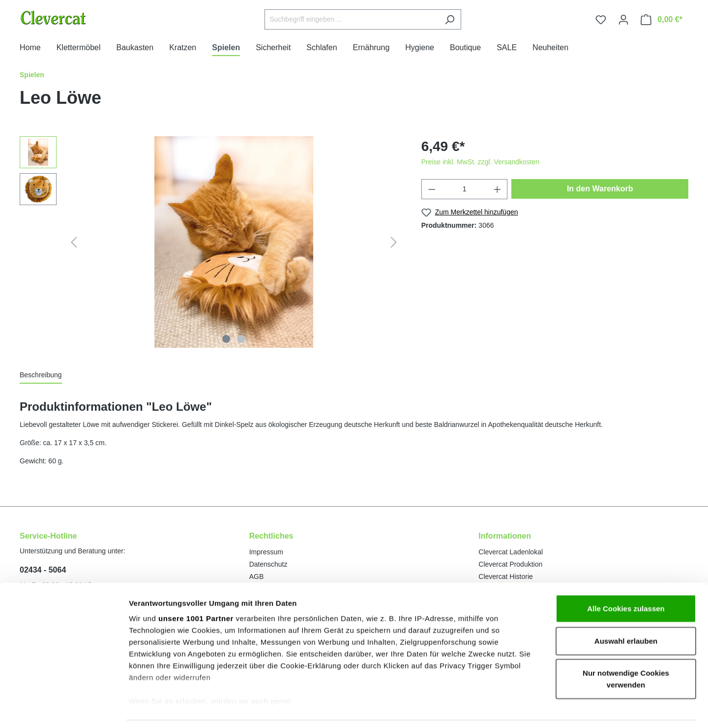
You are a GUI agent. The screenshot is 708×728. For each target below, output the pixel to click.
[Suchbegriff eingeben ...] (352, 19)
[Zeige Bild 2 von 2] (241, 339)
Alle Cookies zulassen (626, 578)
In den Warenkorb (600, 189)
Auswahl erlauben (626, 610)
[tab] (41, 376)
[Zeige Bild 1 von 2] (227, 339)
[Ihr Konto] (623, 20)
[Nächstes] (394, 242)
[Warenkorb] (662, 20)
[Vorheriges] (74, 242)
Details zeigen (523, 709)
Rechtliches (271, 536)
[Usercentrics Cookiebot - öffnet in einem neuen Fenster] (64, 709)
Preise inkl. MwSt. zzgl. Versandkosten (480, 162)
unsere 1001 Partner (196, 588)
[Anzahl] (464, 189)
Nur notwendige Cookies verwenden (626, 648)
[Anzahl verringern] (432, 189)
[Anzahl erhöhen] (498, 189)
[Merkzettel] (601, 20)
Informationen (505, 536)
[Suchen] (450, 19)
